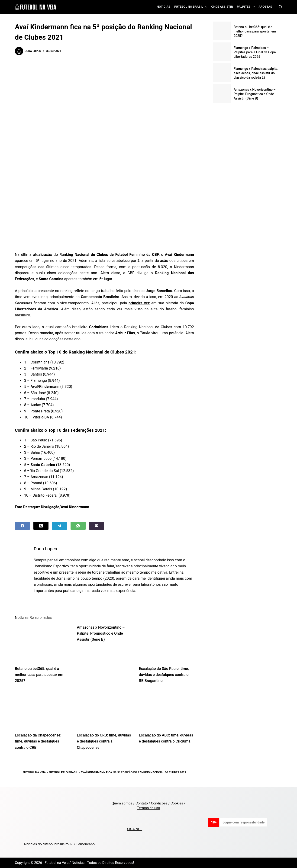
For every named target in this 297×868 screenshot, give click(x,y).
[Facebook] (22, 526)
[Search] (280, 7)
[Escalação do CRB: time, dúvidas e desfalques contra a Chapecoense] (104, 709)
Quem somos (122, 803)
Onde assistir (222, 7)
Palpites (247, 7)
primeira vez (139, 303)
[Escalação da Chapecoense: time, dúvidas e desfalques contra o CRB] (42, 709)
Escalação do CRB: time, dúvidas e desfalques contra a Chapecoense (104, 741)
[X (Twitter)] (41, 526)
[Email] (97, 526)
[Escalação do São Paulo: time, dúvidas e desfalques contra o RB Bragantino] (166, 643)
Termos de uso (148, 808)
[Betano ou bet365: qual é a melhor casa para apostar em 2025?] (42, 643)
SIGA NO (135, 829)
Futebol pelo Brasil (63, 772)
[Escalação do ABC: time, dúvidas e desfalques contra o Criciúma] (166, 709)
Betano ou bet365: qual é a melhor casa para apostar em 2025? (39, 675)
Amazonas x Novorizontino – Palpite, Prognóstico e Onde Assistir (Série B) (101, 633)
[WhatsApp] (78, 526)
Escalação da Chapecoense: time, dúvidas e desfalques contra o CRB (38, 741)
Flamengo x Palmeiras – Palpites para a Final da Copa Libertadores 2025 (255, 52)
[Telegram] (60, 526)
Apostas (265, 7)
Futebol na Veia (34, 772)
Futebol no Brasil (192, 7)
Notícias (164, 7)
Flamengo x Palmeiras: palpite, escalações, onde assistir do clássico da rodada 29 (256, 73)
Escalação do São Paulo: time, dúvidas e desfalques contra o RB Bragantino (164, 675)
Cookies (177, 803)
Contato (142, 803)
